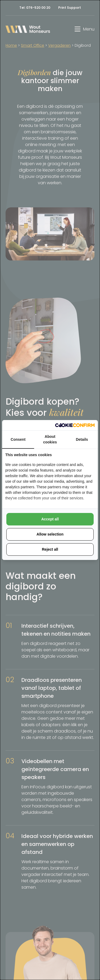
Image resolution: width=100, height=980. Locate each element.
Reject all (50, 549)
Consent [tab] (18, 439)
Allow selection (50, 534)
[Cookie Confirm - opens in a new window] (75, 425)
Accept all (50, 519)
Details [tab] (82, 439)
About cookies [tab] (50, 439)
